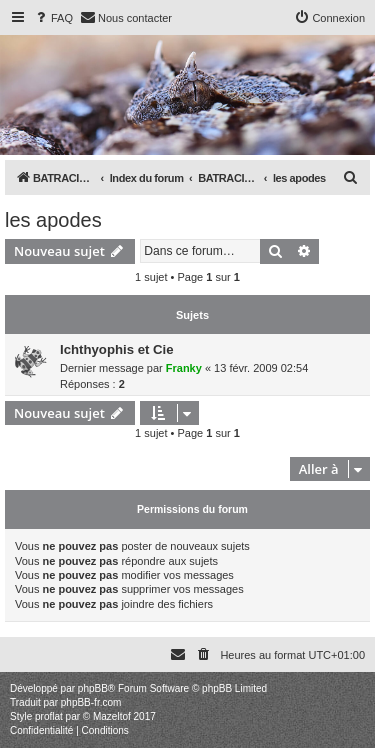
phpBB (93, 688)
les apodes (53, 220)
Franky (184, 368)
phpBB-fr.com (91, 702)
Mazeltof (112, 716)
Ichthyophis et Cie (117, 349)
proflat (49, 716)
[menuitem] (53, 18)
